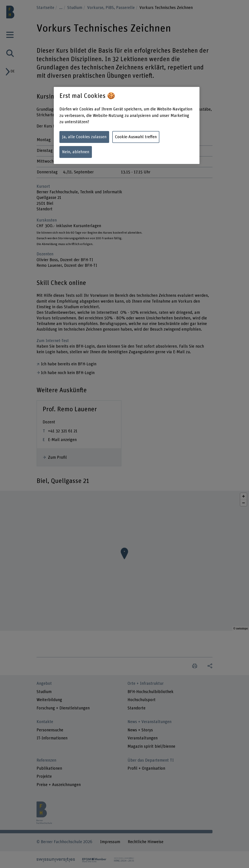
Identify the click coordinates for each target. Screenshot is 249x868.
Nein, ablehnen (76, 152)
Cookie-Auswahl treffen (136, 137)
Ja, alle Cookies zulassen (84, 137)
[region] (127, 125)
